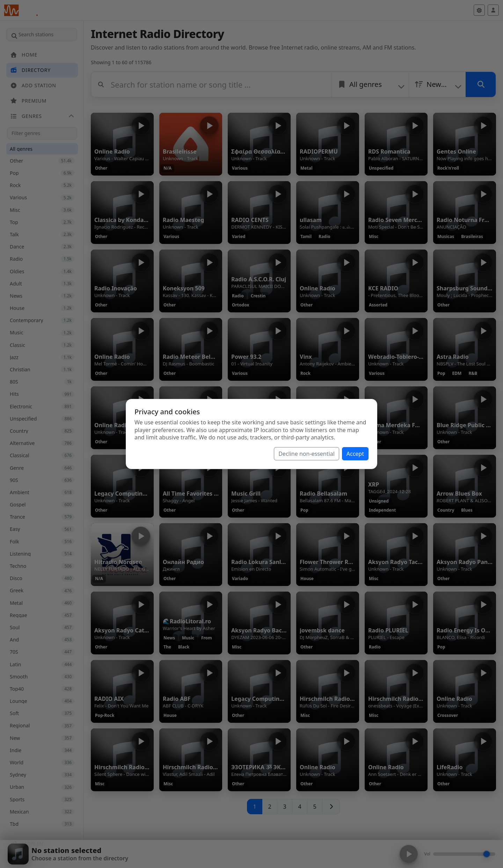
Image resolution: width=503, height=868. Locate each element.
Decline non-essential (307, 454)
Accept (355, 454)
